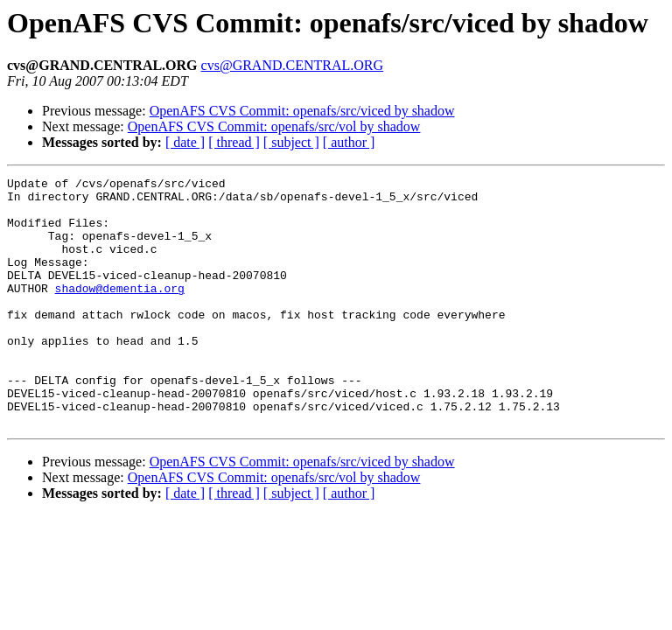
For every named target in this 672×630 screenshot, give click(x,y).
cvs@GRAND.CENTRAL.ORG (293, 65)
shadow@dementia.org (120, 311)
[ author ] (349, 142)
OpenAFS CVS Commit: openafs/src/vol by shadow (274, 126)
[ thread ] (234, 142)
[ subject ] (291, 142)
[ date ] (185, 142)
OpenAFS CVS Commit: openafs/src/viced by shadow (302, 111)
